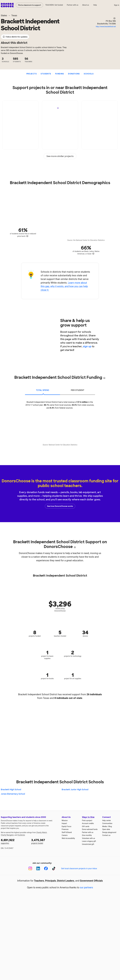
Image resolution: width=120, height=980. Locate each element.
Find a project (87, 820)
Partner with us (73, 5)
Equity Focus (66, 826)
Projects (32, 74)
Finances (65, 829)
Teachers (39, 881)
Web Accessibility (68, 838)
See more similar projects (60, 156)
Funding (60, 74)
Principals (51, 881)
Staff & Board (67, 832)
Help (95, 5)
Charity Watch (42, 832)
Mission (65, 820)
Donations (74, 74)
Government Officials (91, 881)
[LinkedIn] (38, 869)
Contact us (106, 835)
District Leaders (66, 881)
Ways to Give (88, 817)
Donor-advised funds (90, 829)
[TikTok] (54, 869)
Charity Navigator (7, 835)
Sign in (117, 5)
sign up (87, 346)
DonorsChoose (7, 5)
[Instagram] (30, 869)
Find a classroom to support (30, 5)
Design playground (109, 832)
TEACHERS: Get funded (54, 5)
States (4, 15)
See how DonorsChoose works (60, 506)
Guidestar (21, 835)
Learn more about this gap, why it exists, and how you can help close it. (64, 286)
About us (86, 5)
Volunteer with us (88, 838)
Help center (107, 820)
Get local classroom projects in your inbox (79, 869)
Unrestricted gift (88, 844)
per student (78, 390)
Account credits (88, 823)
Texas (14, 15)
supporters (14, 841)
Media (105, 826)
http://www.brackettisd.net (106, 27)
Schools (89, 74)
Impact (64, 823)
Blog (110, 826)
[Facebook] (46, 869)
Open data (106, 829)
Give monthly (87, 835)
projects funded (45, 841)
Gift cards (86, 826)
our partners (86, 887)
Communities (107, 823)
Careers (65, 835)
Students (46, 74)
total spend (43, 390)
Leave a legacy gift (89, 841)
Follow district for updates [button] (15, 37)
